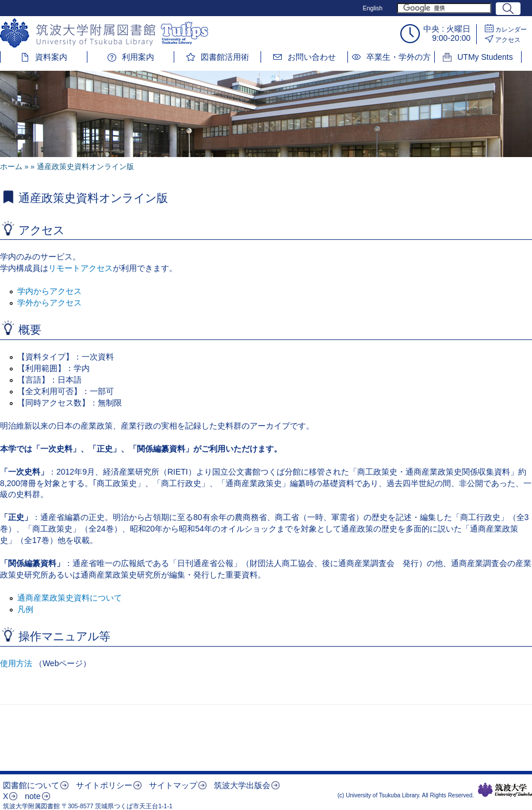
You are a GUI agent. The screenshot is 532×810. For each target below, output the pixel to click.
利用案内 (138, 57)
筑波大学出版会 (242, 785)
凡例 (25, 609)
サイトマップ (173, 785)
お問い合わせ (312, 57)
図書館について (31, 785)
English (373, 8)
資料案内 (51, 57)
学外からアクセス (49, 303)
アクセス (508, 40)
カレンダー (511, 29)
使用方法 (16, 663)
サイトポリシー (104, 785)
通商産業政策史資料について (70, 598)
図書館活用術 (225, 57)
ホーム (11, 167)
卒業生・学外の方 (399, 57)
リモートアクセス (81, 268)
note (32, 796)
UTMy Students (485, 57)
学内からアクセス (49, 291)
